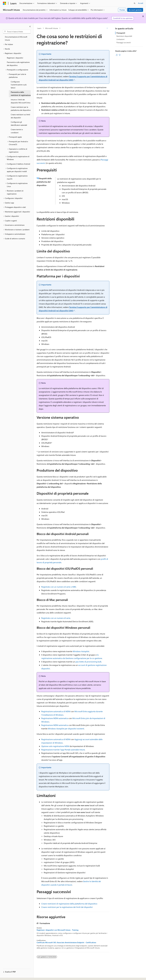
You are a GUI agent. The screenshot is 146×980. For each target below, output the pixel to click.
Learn (39, 28)
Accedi (141, 3)
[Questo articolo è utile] (117, 55)
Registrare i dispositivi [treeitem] (15, 58)
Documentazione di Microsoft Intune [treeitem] (16, 38)
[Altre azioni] (107, 28)
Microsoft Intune (52, 28)
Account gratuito (135, 10)
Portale (122, 10)
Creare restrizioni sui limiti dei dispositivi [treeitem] (20, 116)
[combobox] (17, 32)
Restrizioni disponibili (124, 36)
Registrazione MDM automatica (55, 718)
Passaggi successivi (124, 42)
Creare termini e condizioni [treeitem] (17, 131)
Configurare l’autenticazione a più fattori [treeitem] (19, 85)
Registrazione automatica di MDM (56, 711)
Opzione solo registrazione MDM (55, 746)
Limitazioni (120, 39)
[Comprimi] (30, 26)
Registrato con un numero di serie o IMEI (59, 587)
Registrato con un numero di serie (56, 618)
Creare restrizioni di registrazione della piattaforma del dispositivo (69, 904)
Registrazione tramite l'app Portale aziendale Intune (63, 750)
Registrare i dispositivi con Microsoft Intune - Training (57, 930)
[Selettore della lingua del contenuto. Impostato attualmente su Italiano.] (8, 976)
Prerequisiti (121, 33)
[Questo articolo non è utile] (120, 55)
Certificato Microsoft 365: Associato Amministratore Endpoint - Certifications (66, 943)
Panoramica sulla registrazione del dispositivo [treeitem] (18, 64)
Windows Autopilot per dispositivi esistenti (66, 729)
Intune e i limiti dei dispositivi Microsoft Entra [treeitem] (21, 101)
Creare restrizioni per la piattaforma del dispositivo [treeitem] (21, 109)
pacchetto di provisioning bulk (88, 662)
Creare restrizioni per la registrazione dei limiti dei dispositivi (67, 907)
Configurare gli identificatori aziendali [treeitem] (19, 124)
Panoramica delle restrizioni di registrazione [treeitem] (21, 94)
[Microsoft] (5, 3)
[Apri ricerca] (135, 3)
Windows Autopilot (81, 651)
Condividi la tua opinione (123, 18)
